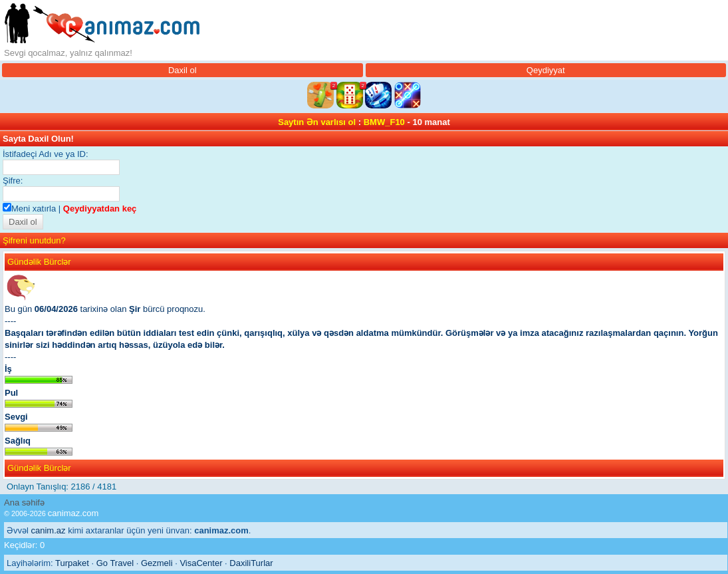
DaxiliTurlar (251, 563)
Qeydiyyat (546, 70)
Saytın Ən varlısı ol (317, 122)
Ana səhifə (24, 502)
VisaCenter (201, 563)
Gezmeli (157, 563)
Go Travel (115, 563)
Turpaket (72, 563)
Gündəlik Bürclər (39, 262)
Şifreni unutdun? (34, 240)
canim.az (49, 530)
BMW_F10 (384, 122)
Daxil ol (182, 70)
